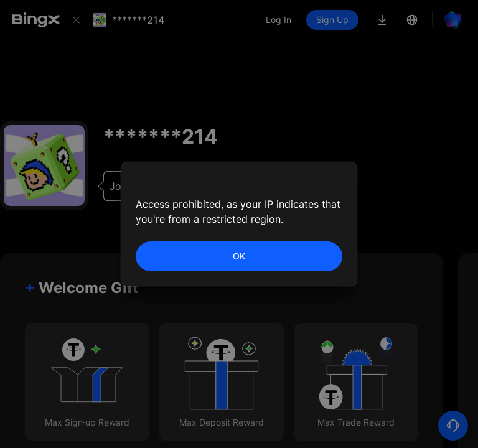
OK (239, 256)
